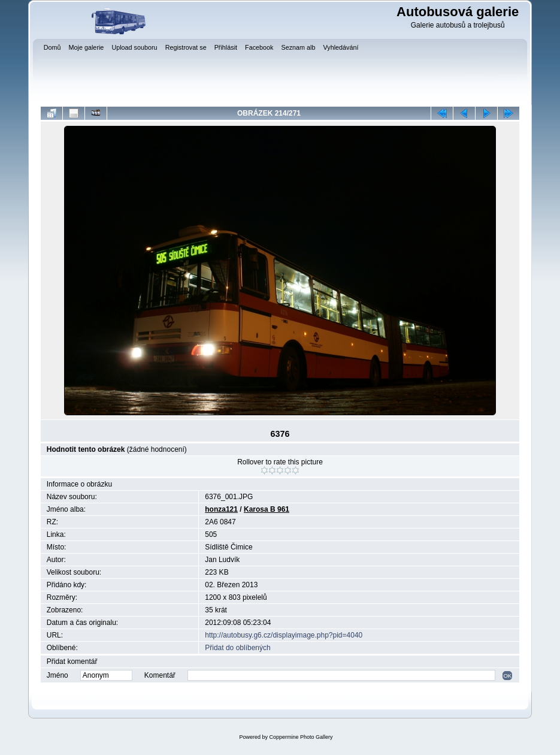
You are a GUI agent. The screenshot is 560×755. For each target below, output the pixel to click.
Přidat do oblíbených (237, 648)
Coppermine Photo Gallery (301, 737)
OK (507, 676)
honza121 (221, 509)
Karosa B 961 (267, 509)
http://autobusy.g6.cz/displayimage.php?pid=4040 (284, 635)
